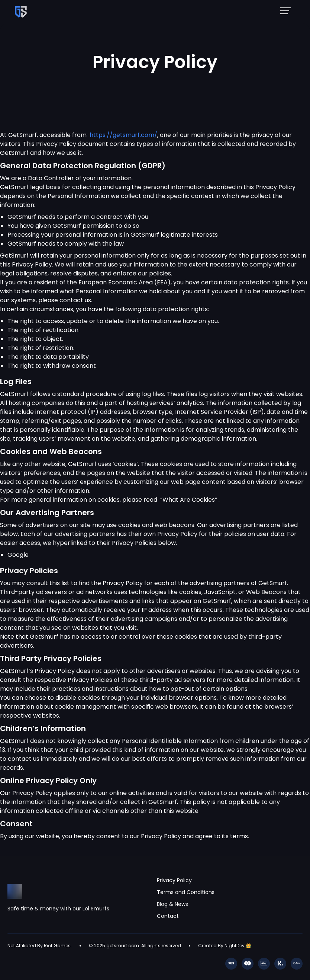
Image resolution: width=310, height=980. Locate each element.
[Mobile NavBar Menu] (288, 10)
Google (18, 555)
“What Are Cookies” (189, 500)
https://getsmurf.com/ (123, 135)
